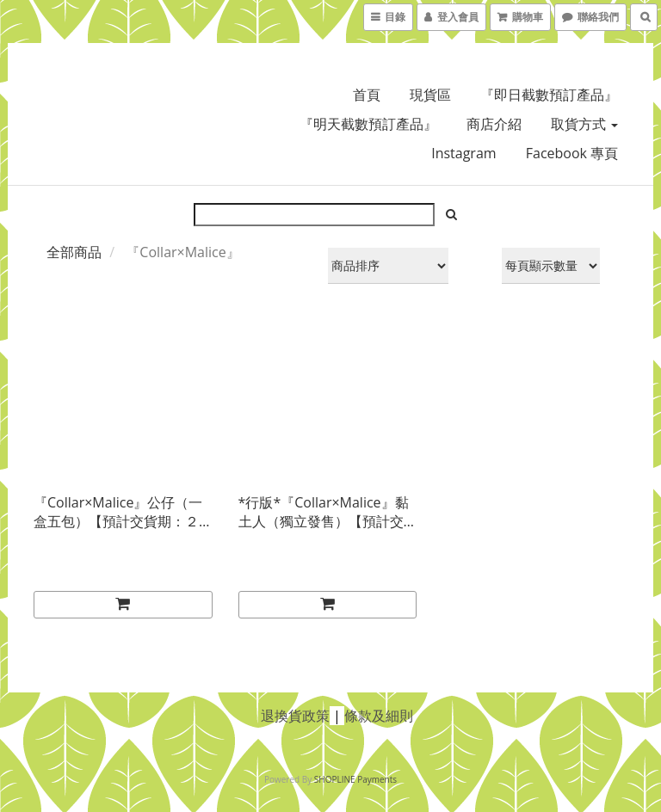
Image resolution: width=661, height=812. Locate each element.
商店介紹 (494, 124)
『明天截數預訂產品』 (368, 124)
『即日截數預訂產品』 (549, 95)
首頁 (367, 95)
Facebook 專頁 (572, 153)
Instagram (463, 153)
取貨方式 (584, 124)
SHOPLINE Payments (355, 779)
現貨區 (430, 95)
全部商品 (74, 252)
